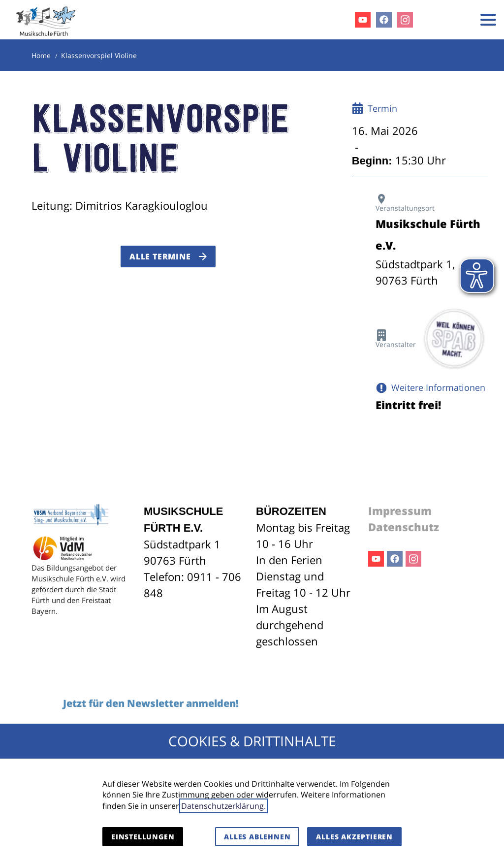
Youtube (376, 559)
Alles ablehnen (257, 837)
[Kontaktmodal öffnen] (459, 20)
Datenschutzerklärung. (223, 806)
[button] (488, 20)
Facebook (395, 559)
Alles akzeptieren (354, 837)
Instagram (413, 559)
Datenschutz (404, 527)
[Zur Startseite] (46, 20)
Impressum (400, 511)
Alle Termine (160, 256)
